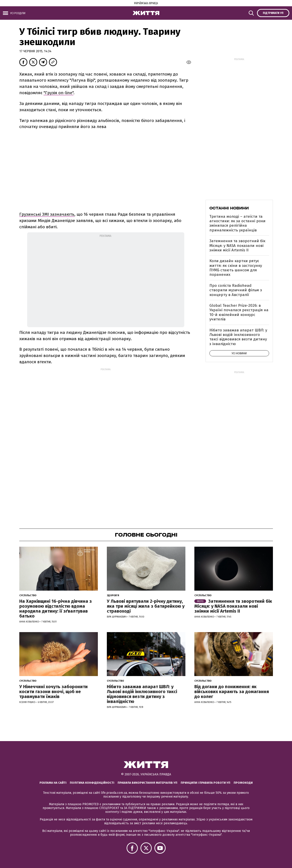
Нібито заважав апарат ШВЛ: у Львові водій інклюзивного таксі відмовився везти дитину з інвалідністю (238, 337)
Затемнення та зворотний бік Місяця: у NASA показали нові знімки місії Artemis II (237, 246)
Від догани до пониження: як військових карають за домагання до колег (232, 692)
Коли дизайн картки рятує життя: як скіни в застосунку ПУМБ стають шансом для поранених (236, 268)
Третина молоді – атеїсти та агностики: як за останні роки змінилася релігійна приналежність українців (237, 223)
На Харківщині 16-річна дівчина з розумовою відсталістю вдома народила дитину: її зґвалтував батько (56, 609)
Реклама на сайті (53, 783)
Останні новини (229, 208)
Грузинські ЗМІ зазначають (47, 214)
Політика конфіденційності (92, 783)
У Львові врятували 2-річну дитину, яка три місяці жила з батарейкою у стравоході (146, 606)
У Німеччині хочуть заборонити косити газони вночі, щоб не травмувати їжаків (54, 692)
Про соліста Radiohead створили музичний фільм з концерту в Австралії (236, 290)
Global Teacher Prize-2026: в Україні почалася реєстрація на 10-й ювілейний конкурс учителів (239, 312)
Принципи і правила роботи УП (205, 783)
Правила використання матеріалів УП (147, 783)
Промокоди (243, 783)
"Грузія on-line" (58, 93)
